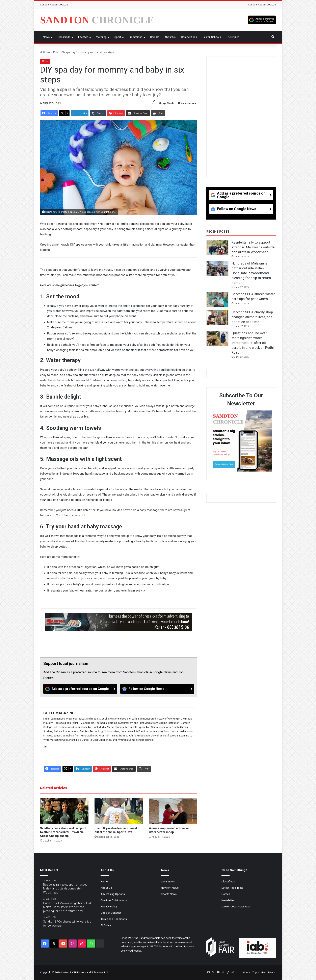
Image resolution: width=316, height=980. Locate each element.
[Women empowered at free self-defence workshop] (173, 811)
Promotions (136, 37)
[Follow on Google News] (157, 689)
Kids (56, 52)
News (46, 37)
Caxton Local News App (236, 906)
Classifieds (64, 37)
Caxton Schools (212, 37)
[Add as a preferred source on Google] (262, 20)
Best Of (154, 37)
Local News (168, 881)
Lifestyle (83, 37)
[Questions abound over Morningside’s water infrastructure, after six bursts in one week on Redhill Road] (217, 338)
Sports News (169, 894)
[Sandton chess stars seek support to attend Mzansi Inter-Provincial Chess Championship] (64, 811)
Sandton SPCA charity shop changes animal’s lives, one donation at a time (252, 317)
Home (45, 52)
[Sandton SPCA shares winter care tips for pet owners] (217, 299)
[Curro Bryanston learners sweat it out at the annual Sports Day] (119, 811)
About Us (170, 37)
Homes (226, 894)
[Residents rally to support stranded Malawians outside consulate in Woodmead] (217, 248)
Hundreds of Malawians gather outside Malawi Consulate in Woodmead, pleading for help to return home (251, 273)
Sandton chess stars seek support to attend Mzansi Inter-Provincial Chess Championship (63, 832)
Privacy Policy (109, 906)
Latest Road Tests (232, 888)
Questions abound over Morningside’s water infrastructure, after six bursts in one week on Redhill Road (253, 343)
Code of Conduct (111, 913)
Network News (170, 888)
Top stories (259, 972)
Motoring (101, 37)
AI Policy (106, 925)
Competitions (189, 37)
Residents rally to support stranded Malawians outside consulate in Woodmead (253, 247)
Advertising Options (113, 894)
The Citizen (233, 37)
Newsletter (228, 900)
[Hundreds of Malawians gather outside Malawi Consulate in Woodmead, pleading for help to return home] (217, 269)
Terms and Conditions (114, 919)
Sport (118, 37)
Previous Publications (114, 900)
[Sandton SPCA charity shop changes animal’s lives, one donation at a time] (217, 318)
